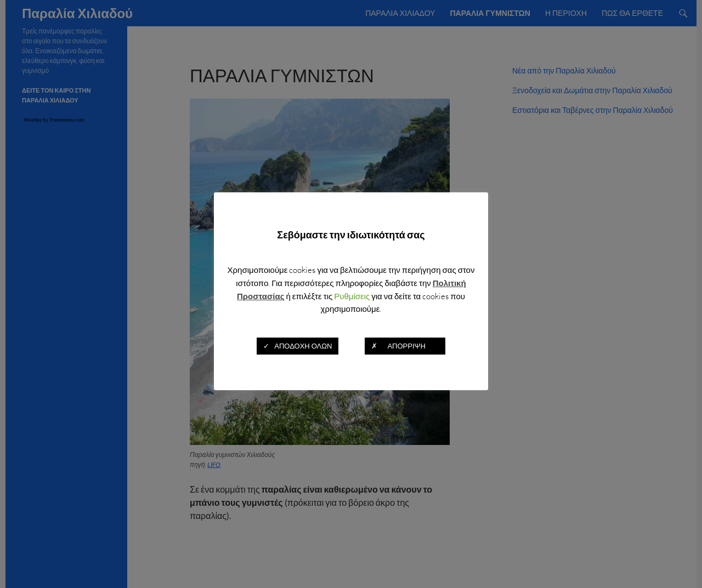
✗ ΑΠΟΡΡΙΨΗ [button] (405, 346)
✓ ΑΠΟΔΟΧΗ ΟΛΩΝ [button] (298, 346)
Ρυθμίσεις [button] (352, 296)
